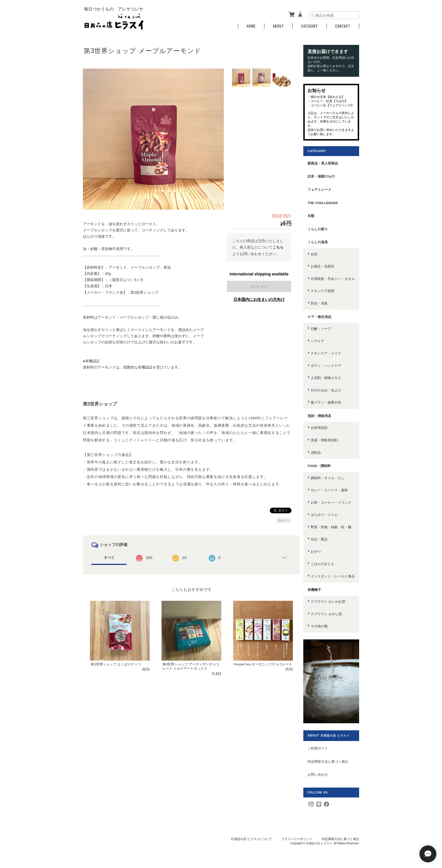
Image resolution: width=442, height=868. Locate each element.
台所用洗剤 (319, 428)
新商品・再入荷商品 (323, 163)
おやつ (316, 552)
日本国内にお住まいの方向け (259, 299)
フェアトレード (319, 189)
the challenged (323, 203)
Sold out (259, 286)
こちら (278, 247)
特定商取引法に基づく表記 (328, 761)
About (278, 26)
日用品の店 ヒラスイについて (251, 839)
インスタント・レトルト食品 (333, 576)
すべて (109, 558)
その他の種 (319, 626)
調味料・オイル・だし (328, 478)
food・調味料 (319, 466)
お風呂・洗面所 (322, 266)
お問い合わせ (318, 774)
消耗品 (316, 452)
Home (251, 26)
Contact (343, 26)
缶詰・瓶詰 (319, 539)
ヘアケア (317, 341)
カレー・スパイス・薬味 (329, 490)
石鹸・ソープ (321, 329)
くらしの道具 (318, 242)
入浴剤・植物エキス (326, 378)
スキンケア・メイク (326, 353)
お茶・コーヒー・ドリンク (331, 502)
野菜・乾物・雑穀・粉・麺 (331, 527)
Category (310, 26)
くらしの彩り (318, 229)
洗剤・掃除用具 (319, 416)
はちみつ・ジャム (324, 515)
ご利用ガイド (318, 748)
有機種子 (314, 590)
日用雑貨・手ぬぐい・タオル (333, 279)
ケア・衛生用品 (319, 317)
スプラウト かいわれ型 (328, 601)
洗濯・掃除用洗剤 (324, 440)
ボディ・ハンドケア (326, 366)
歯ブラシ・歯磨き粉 (326, 402)
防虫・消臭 (319, 303)
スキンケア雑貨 (322, 291)
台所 (314, 254)
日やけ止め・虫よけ (326, 390)
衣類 (311, 216)
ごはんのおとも (322, 564)
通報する (284, 520)
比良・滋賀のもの (321, 176)
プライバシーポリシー (297, 839)
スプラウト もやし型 (326, 614)
